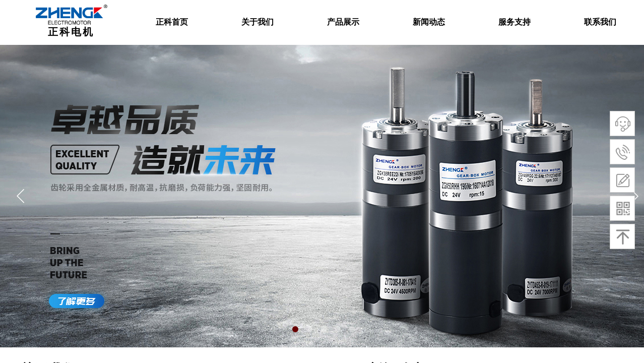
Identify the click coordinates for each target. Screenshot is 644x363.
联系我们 (600, 22)
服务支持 (514, 22)
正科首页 (172, 22)
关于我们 (257, 22)
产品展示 (343, 22)
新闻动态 (429, 22)
